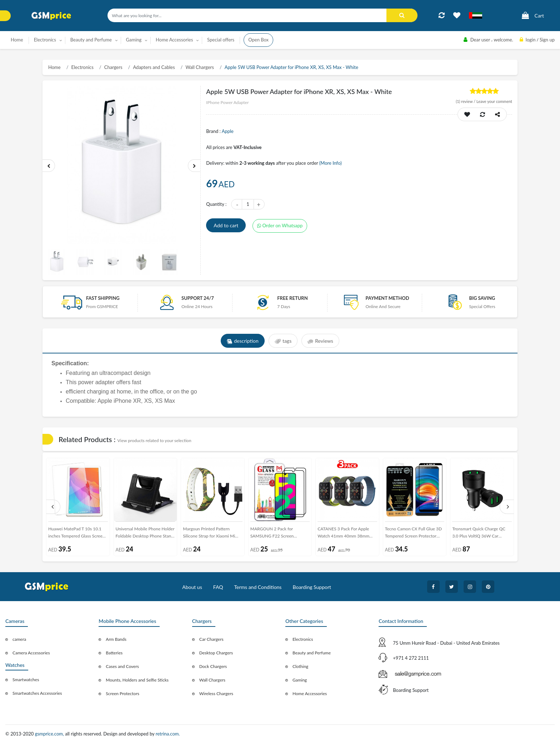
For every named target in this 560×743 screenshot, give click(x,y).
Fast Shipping (103, 298)
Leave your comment (494, 101)
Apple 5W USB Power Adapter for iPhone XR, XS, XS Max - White (291, 67)
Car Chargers (211, 639)
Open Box (258, 40)
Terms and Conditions (258, 587)
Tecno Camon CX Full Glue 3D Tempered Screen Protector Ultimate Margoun (413, 534)
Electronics (82, 67)
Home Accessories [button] (174, 40)
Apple (228, 131)
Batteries (114, 653)
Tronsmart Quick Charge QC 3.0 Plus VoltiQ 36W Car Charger (479, 534)
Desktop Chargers (216, 653)
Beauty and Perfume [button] (91, 40)
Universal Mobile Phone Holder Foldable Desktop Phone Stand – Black (145, 534)
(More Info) (331, 163)
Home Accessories (310, 694)
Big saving (482, 298)
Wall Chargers (199, 67)
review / (466, 101)
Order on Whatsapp (280, 226)
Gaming (300, 680)
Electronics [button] (45, 40)
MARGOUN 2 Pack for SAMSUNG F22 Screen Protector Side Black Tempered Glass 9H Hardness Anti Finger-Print (280, 534)
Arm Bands (116, 639)
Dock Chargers (213, 666)
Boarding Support (312, 587)
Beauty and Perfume (312, 653)
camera (19, 639)
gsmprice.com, (50, 734)
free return (292, 298)
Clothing (300, 666)
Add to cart (226, 225)
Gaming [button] (134, 40)
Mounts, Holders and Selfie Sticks (137, 680)
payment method (387, 298)
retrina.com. (168, 734)
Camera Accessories (31, 653)
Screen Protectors (122, 694)
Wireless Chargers (216, 694)
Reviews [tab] (320, 341)
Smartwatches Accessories (37, 693)
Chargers (113, 67)
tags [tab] (283, 341)
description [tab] (243, 341)
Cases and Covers (122, 666)
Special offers (221, 40)
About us (192, 587)
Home (17, 40)
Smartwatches (26, 680)
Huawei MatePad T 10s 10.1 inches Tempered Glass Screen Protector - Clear (77, 534)
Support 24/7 (198, 298)
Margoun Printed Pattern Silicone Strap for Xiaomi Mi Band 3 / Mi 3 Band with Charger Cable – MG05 (209, 534)
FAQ (218, 587)
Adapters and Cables (154, 67)
